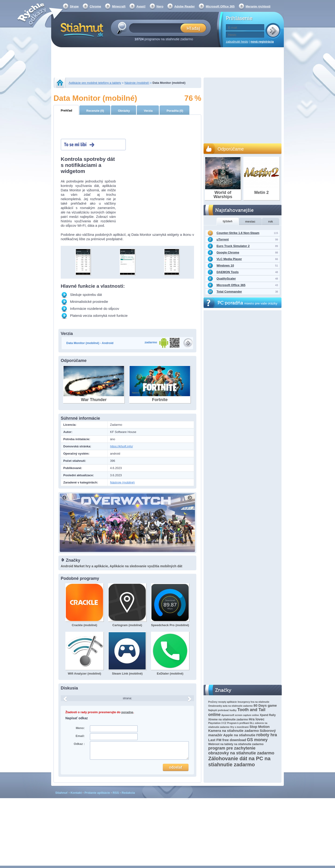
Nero (160, 6)
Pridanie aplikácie (97, 793)
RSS (116, 793)
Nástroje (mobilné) (137, 83)
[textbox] (156, 28)
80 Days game (265, 705)
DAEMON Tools (228, 272)
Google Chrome (228, 252)
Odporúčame (231, 149)
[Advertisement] (167, 63)
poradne (127, 712)
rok (271, 221)
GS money (257, 740)
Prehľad (66, 110)
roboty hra (266, 735)
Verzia (148, 111)
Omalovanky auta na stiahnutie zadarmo (230, 706)
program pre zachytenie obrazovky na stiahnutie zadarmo (241, 751)
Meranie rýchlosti (258, 6)
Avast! (141, 6)
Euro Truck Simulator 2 (233, 246)
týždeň (228, 221)
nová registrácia (262, 42)
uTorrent (223, 239)
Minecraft (119, 6)
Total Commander (229, 292)
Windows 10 (225, 265)
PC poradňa (247, 303)
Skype (74, 6)
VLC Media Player (229, 259)
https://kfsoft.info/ (121, 446)
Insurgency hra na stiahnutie (253, 702)
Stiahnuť (62, 793)
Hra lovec (257, 719)
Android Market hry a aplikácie (84, 566)
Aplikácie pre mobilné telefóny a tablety (95, 83)
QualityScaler (226, 279)
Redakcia (128, 793)
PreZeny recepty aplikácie (223, 702)
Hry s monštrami (240, 727)
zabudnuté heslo (237, 42)
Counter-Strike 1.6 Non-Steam (238, 233)
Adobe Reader (184, 6)
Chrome (95, 6)
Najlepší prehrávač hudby (222, 710)
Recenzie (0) (95, 111)
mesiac (250, 221)
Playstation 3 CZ (217, 723)
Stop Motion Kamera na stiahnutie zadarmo (239, 729)
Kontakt (76, 793)
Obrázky (124, 111)
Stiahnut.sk (81, 30)
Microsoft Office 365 (220, 6)
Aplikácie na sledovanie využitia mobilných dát (146, 566)
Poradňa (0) (175, 111)
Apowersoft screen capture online (240, 715)
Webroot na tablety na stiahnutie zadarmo (236, 744)
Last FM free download (227, 740)
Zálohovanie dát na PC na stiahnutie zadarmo (239, 762)
